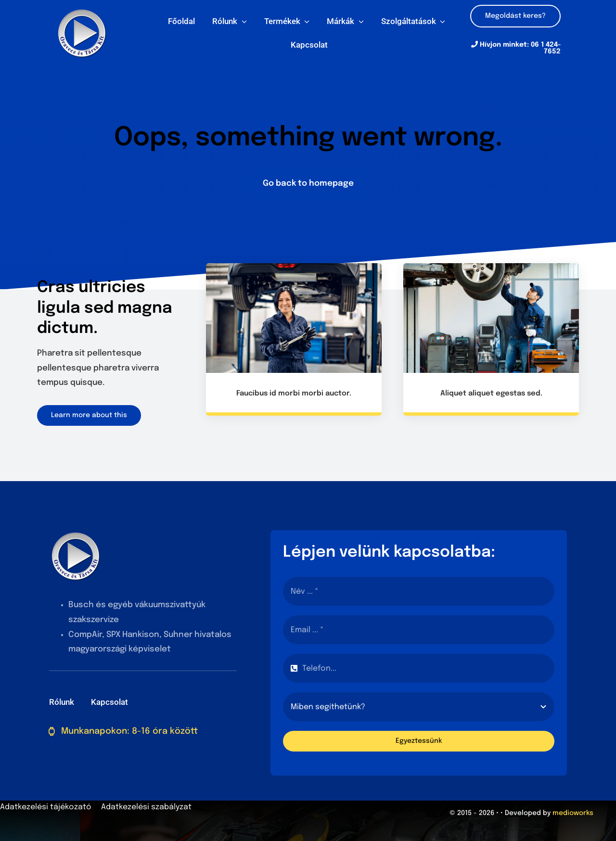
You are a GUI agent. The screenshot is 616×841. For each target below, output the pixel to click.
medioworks (573, 813)
